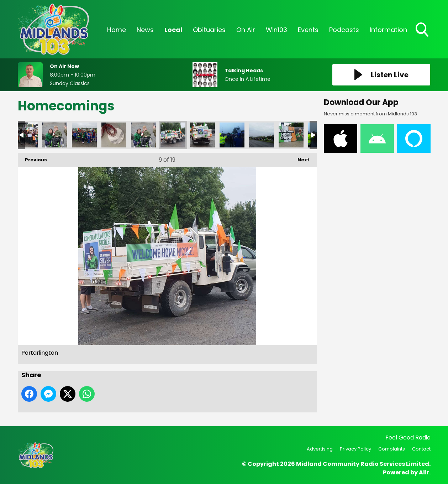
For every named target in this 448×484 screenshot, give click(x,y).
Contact (421, 449)
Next (300, 158)
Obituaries (209, 30)
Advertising (320, 449)
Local (173, 30)
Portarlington (143, 135)
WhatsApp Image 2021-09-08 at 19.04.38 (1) (55, 135)
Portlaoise (232, 135)
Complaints (392, 449)
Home (117, 30)
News (145, 30)
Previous (32, 158)
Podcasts (344, 30)
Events (308, 30)
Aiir (424, 472)
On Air (246, 30)
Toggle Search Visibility (423, 30)
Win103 (276, 30)
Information (388, 30)
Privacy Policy (355, 449)
